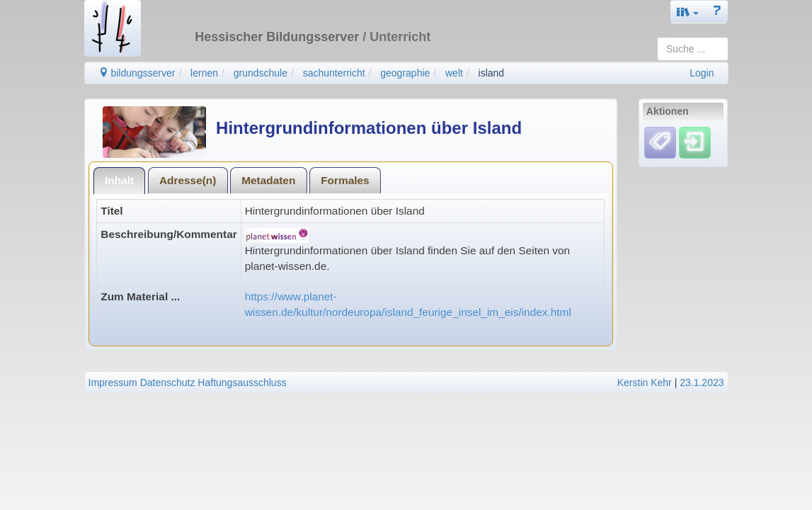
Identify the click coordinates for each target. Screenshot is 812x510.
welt (454, 73)
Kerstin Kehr (645, 382)
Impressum (113, 382)
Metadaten (268, 180)
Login (702, 73)
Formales (345, 180)
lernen (204, 73)
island (492, 73)
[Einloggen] (695, 142)
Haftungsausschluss (242, 382)
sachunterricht (334, 73)
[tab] (120, 180)
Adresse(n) (188, 180)
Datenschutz (168, 382)
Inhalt (119, 180)
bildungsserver (137, 73)
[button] (688, 12)
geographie (405, 73)
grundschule (261, 73)
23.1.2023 (702, 382)
